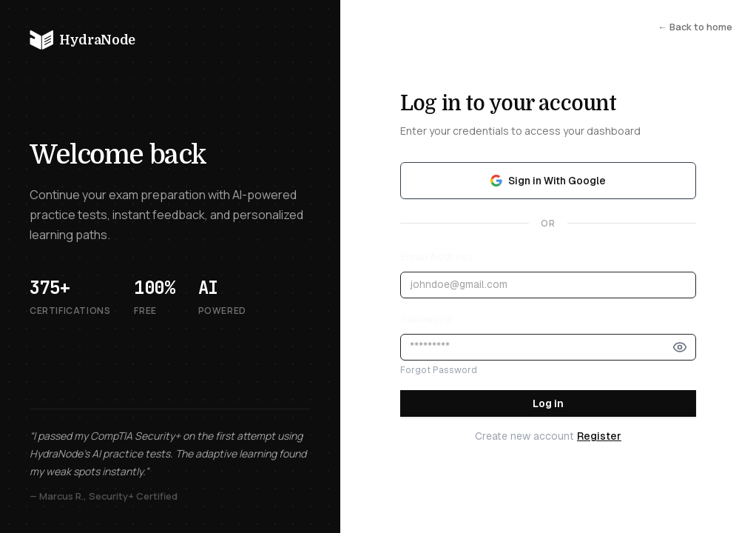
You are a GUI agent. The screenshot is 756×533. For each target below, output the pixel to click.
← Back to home (695, 27)
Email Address (437, 257)
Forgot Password (439, 370)
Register (599, 436)
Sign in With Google (548, 181)
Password (426, 319)
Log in (548, 403)
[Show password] (680, 347)
